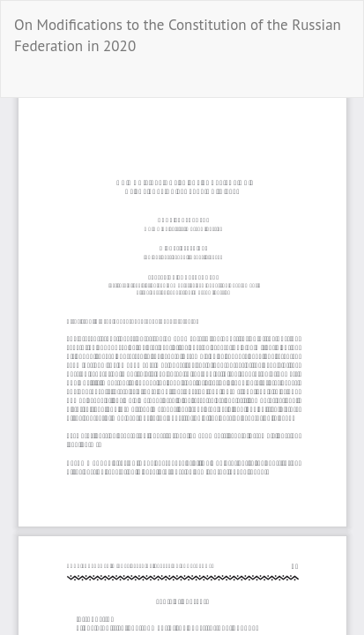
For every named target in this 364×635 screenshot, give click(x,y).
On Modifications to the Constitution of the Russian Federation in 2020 (178, 35)
